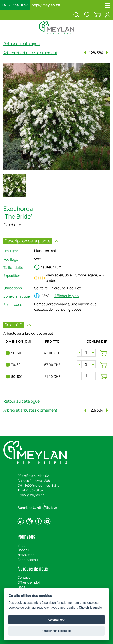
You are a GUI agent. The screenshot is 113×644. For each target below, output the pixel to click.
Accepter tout (57, 620)
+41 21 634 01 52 (15, 5)
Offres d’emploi (29, 582)
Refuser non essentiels (56, 631)
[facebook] (38, 521)
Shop (22, 545)
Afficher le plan (67, 296)
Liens (21, 587)
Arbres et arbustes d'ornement (30, 53)
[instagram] (30, 521)
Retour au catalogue (21, 44)
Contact (24, 577)
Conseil (23, 550)
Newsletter (26, 555)
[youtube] (47, 521)
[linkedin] (21, 521)
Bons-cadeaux (29, 560)
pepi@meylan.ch (46, 5)
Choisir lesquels (90, 608)
